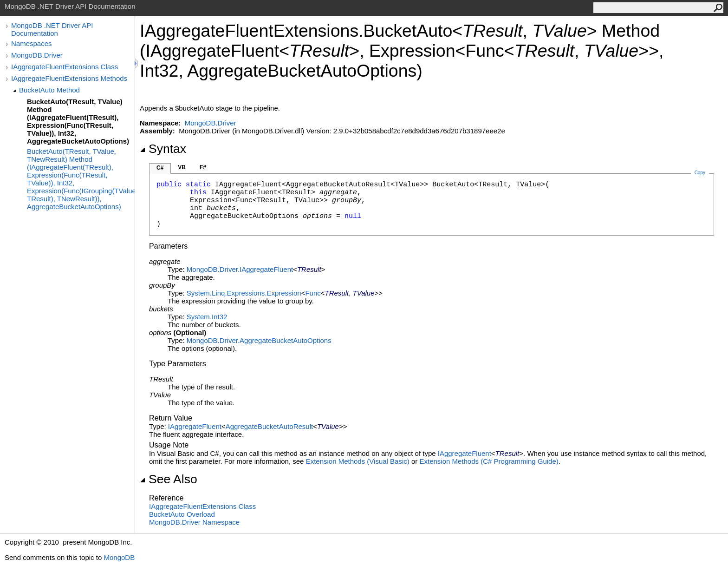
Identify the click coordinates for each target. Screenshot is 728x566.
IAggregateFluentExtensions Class (65, 67)
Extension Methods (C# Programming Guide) (489, 461)
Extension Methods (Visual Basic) (358, 461)
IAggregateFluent (195, 426)
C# (160, 168)
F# (203, 167)
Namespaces (32, 43)
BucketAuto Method (49, 90)
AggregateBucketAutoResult (269, 426)
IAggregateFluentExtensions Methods (69, 78)
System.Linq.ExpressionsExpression (244, 293)
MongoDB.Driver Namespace (194, 522)
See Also (169, 479)
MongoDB (119, 557)
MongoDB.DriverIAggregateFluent (240, 269)
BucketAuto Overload (182, 514)
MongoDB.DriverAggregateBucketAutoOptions (259, 340)
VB (182, 167)
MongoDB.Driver (37, 55)
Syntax (163, 149)
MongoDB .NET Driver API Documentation (52, 29)
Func (313, 293)
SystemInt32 (207, 317)
